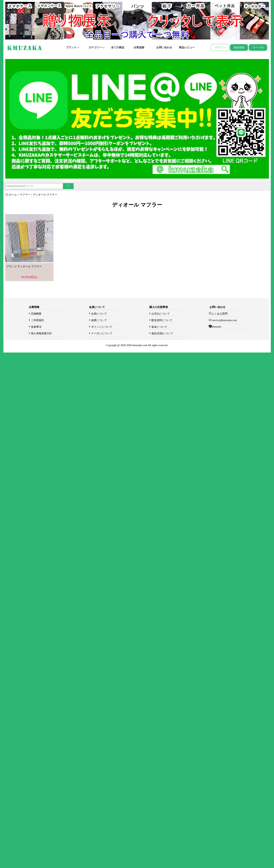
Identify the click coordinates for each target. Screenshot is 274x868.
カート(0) (258, 47)
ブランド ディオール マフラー (24, 266)
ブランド (73, 47)
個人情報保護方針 (41, 333)
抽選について (99, 320)
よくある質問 (220, 314)
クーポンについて (102, 333)
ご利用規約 (37, 320)
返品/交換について (162, 333)
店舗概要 (36, 314)
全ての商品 (118, 47)
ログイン (220, 47)
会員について (99, 314)
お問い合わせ (164, 47)
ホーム (13, 195)
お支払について (161, 314)
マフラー (25, 195)
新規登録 (239, 47)
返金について (159, 327)
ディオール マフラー (45, 195)
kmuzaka (217, 327)
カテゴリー (97, 47)
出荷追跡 (139, 47)
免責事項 (36, 327)
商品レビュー (187, 47)
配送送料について (162, 320)
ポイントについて (102, 327)
